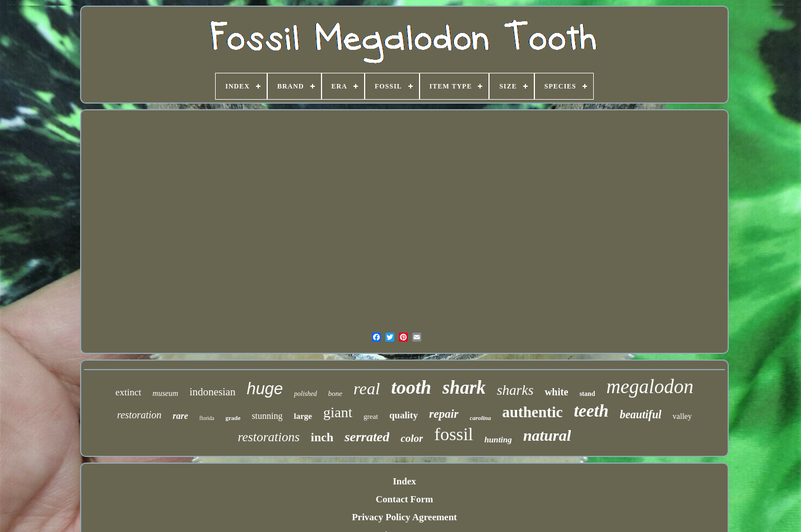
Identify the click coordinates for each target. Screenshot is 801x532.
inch (322, 437)
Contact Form (404, 499)
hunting (498, 440)
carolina (481, 418)
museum (165, 393)
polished (306, 394)
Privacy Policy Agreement (404, 517)
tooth (411, 387)
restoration (139, 415)
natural (547, 435)
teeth (591, 411)
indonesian (212, 392)
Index (404, 481)
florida (207, 418)
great (371, 416)
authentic (532, 412)
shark (464, 388)
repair (444, 414)
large (303, 416)
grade (233, 418)
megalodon (650, 387)
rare (180, 416)
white (556, 392)
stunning (267, 416)
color (412, 438)
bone (335, 393)
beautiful (640, 414)
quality (404, 415)
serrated (367, 437)
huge (265, 389)
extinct (128, 392)
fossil (453, 434)
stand (587, 394)
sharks (515, 390)
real (367, 388)
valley (682, 416)
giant (338, 412)
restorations (269, 437)
